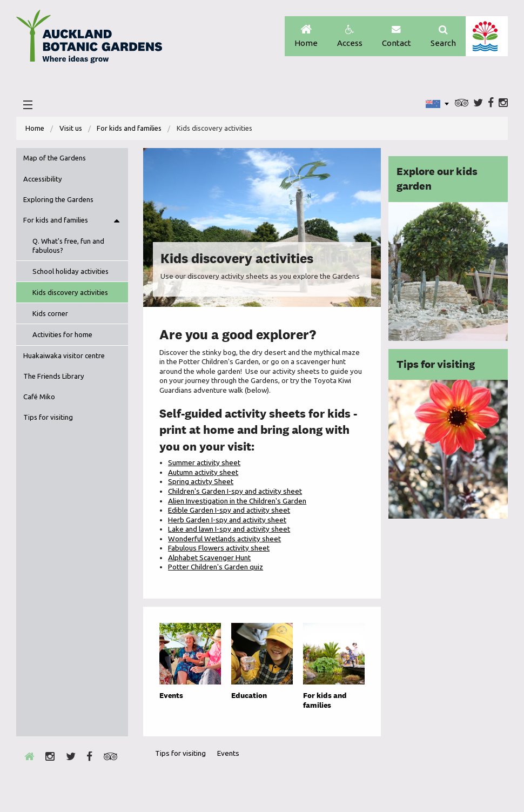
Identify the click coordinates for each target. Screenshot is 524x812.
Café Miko (39, 397)
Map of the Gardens (55, 158)
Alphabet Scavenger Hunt (209, 558)
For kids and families (129, 128)
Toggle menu (117, 220)
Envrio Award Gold (424, 773)
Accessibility (43, 179)
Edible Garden (229, 510)
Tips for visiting (48, 417)
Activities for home (62, 334)
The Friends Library (54, 376)
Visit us (71, 128)
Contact (397, 36)
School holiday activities (70, 271)
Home (306, 36)
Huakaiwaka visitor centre (64, 355)
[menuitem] (35, 128)
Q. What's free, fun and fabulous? (68, 246)
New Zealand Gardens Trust (478, 773)
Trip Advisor (462, 103)
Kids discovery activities (70, 292)
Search (443, 36)
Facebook (491, 103)
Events (228, 753)
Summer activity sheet (204, 462)
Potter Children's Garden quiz (216, 567)
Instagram (503, 103)
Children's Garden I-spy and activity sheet (235, 491)
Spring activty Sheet (201, 481)
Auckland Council (486, 36)
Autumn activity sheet (203, 472)
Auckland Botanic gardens (89, 39)
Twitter (478, 103)
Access (350, 36)
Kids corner (50, 313)
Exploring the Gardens (58, 199)
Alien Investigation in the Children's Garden (237, 501)
